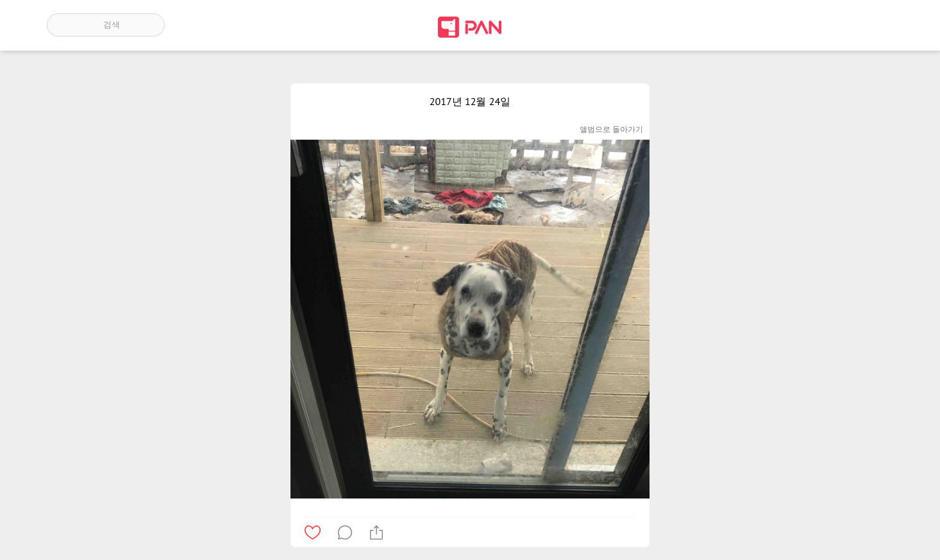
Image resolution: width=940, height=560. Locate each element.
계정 (875, 25)
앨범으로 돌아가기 (611, 129)
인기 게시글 (838, 25)
